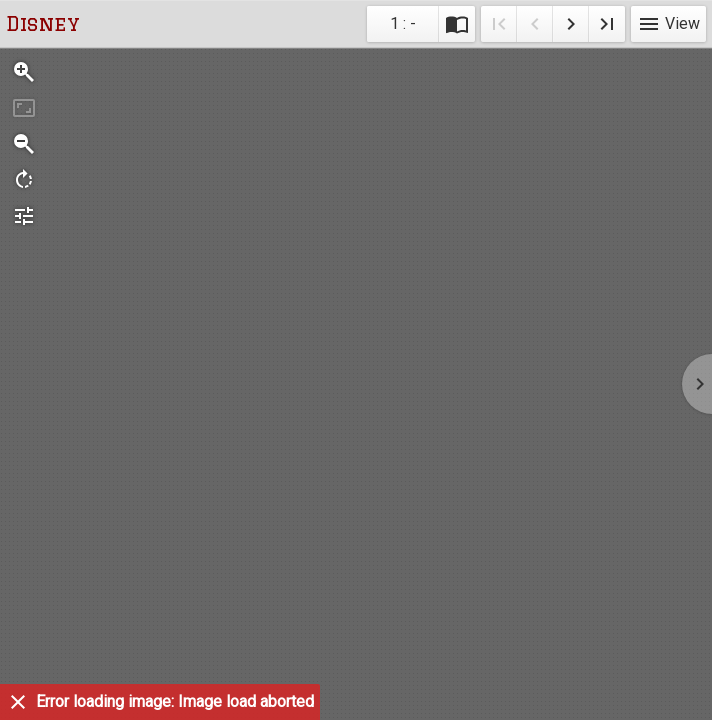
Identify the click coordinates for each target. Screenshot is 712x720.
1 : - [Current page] (403, 23)
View (668, 23)
